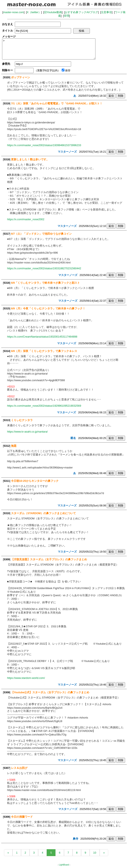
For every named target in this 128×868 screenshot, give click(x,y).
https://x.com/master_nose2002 (26, 219)
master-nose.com (13, 12)
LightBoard (64, 865)
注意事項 (106, 12)
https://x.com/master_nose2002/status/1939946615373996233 (44, 145)
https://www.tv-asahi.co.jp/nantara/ (27, 432)
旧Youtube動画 (53, 12)
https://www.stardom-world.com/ (26, 678)
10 (95, 853)
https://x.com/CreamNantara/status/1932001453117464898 (42, 337)
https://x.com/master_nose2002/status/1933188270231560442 (44, 268)
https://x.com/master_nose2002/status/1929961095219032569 (44, 406)
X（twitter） (34, 12)
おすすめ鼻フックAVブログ (81, 12)
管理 (67, 16)
